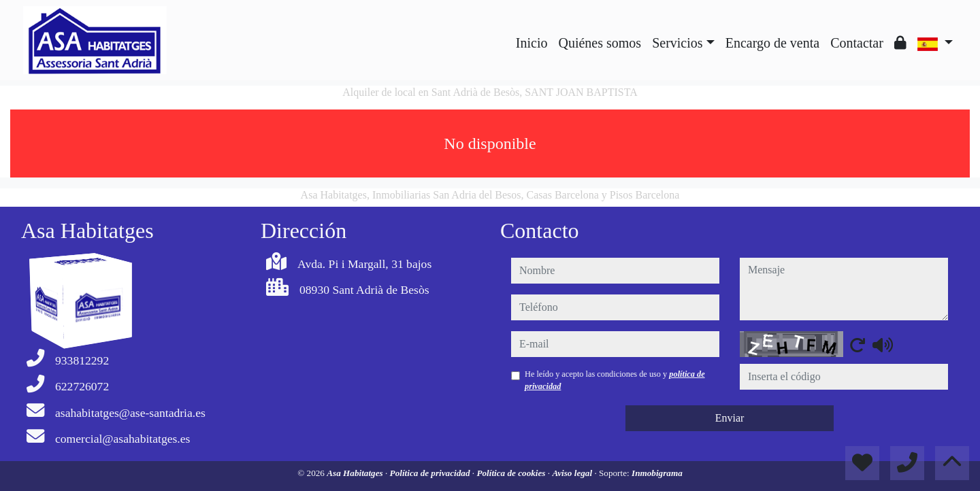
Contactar (857, 43)
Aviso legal (573, 473)
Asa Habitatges (356, 473)
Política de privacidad (431, 473)
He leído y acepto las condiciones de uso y (615, 380)
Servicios (677, 43)
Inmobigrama (657, 473)
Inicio (532, 43)
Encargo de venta (772, 43)
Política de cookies (512, 473)
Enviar (730, 418)
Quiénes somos (600, 43)
